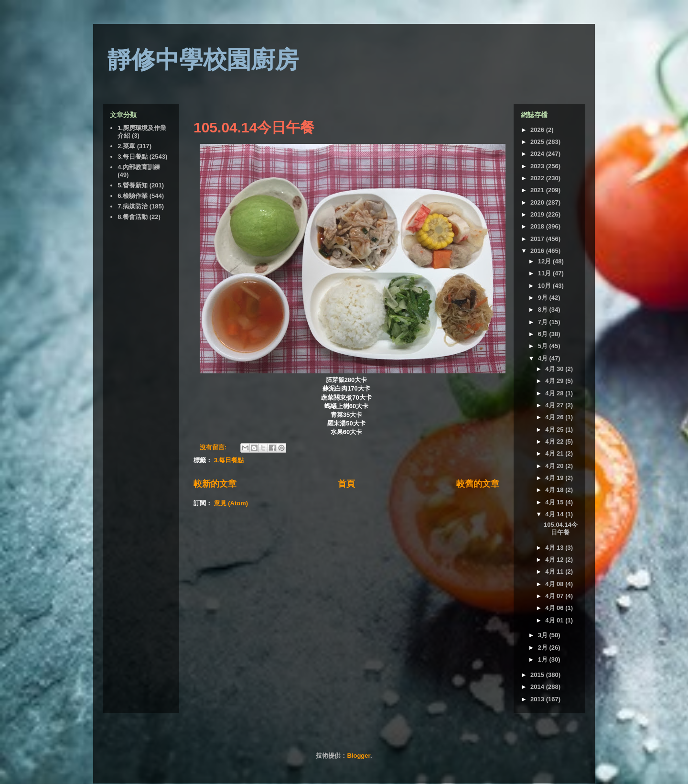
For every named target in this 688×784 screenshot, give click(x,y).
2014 (538, 687)
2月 (544, 648)
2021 (538, 190)
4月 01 (555, 620)
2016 (538, 251)
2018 (538, 226)
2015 (538, 675)
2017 (538, 239)
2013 (538, 699)
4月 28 (555, 393)
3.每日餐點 (229, 460)
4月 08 (555, 584)
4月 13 (555, 548)
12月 (545, 261)
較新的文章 (215, 484)
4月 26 (555, 417)
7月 (544, 322)
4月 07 (555, 596)
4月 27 (555, 405)
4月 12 (555, 560)
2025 (538, 142)
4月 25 (555, 430)
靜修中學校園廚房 (203, 60)
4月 (544, 358)
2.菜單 (126, 146)
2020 (538, 202)
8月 (544, 310)
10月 (545, 286)
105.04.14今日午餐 (254, 127)
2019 (538, 214)
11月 (545, 273)
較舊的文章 (478, 484)
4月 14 (555, 514)
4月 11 (555, 572)
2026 (538, 130)
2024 (538, 154)
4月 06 (555, 608)
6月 (544, 334)
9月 (544, 298)
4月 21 (555, 453)
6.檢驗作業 (133, 196)
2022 (538, 178)
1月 (544, 659)
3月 (544, 635)
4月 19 (555, 478)
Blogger (358, 756)
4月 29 (555, 381)
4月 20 (555, 466)
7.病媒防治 (133, 206)
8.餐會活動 (133, 217)
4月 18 (555, 490)
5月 (544, 346)
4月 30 (555, 369)
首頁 (346, 484)
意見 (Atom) (231, 503)
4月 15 (555, 502)
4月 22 (555, 441)
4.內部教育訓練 (139, 167)
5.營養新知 (133, 185)
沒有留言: (214, 447)
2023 (538, 166)
